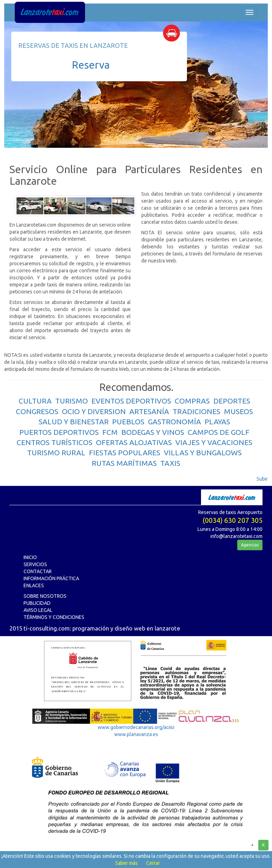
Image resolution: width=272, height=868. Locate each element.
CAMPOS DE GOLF (219, 432)
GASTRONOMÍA (174, 422)
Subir (262, 479)
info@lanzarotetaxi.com (237, 536)
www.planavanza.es (136, 734)
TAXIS (170, 463)
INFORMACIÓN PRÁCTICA (51, 578)
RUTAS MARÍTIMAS (124, 463)
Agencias (250, 545)
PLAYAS (217, 422)
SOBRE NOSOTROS (45, 596)
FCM (110, 432)
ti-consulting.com (47, 628)
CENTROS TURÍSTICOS (54, 442)
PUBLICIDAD (37, 603)
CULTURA (35, 401)
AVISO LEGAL (38, 610)
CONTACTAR (38, 571)
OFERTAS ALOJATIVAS (134, 442)
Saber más (127, 863)
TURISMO (72, 401)
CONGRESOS (37, 411)
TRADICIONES (196, 411)
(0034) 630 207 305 (232, 520)
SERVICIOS (35, 564)
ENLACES (34, 585)
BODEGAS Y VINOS (153, 432)
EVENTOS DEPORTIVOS (131, 401)
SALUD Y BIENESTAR (74, 422)
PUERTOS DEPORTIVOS (59, 432)
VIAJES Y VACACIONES (214, 442)
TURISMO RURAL (56, 452)
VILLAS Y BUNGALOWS (203, 452)
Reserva (91, 65)
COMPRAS (192, 401)
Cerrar (153, 863)
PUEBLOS (128, 422)
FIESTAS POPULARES (125, 452)
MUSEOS (238, 411)
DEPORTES (232, 401)
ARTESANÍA (149, 411)
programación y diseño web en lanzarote (126, 628)
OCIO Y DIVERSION (94, 411)
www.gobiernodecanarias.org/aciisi (136, 727)
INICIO (30, 557)
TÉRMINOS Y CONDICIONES (54, 617)
